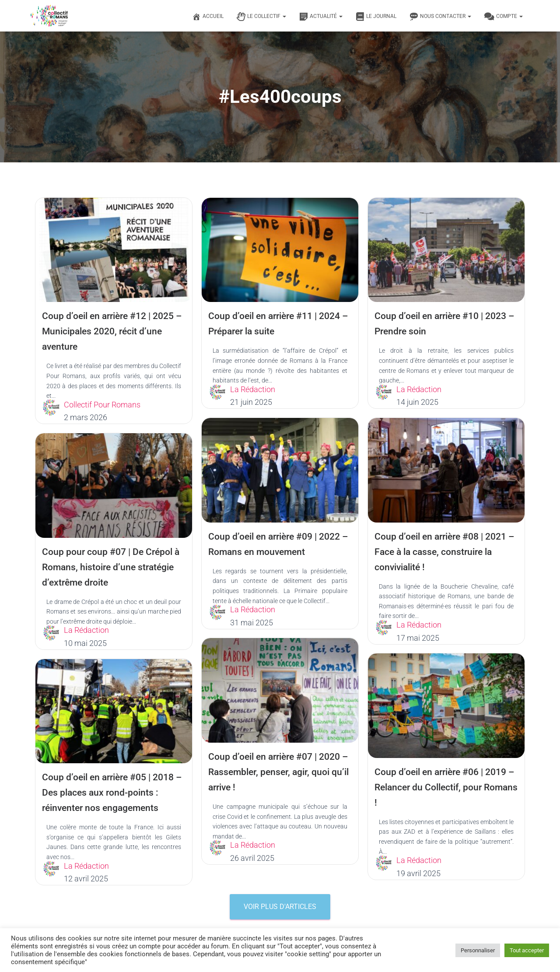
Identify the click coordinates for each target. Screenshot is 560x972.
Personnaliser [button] (478, 950)
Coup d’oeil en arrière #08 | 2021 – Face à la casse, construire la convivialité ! (444, 552)
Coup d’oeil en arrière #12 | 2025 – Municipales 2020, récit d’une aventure (112, 331)
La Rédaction (253, 389)
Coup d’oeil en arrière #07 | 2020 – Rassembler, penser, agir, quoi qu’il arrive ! (278, 772)
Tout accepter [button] (527, 950)
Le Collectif (261, 17)
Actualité (321, 17)
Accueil (208, 17)
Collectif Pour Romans (102, 405)
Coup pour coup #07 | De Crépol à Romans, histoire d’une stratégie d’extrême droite (112, 567)
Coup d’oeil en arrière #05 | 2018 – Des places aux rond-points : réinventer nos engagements (112, 792)
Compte (504, 17)
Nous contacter (440, 17)
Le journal (376, 17)
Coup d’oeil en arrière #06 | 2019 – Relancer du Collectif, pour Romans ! (444, 787)
